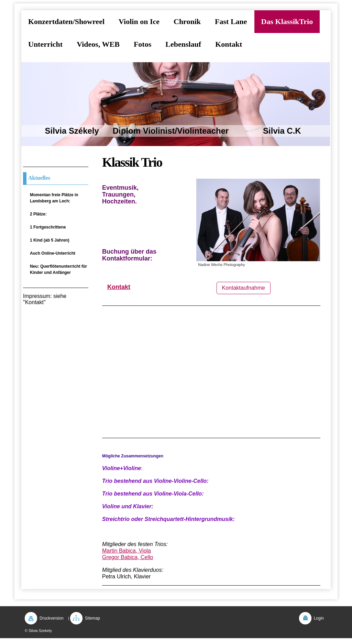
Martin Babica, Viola (126, 551)
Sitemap (92, 618)
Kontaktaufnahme (244, 288)
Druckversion (52, 618)
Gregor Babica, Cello (128, 557)
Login (319, 618)
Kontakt (119, 287)
